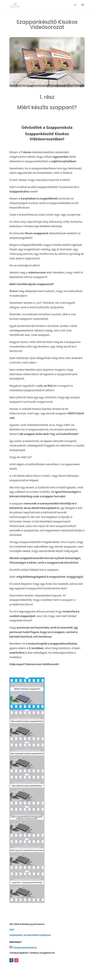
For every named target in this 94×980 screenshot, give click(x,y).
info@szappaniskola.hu (25, 947)
